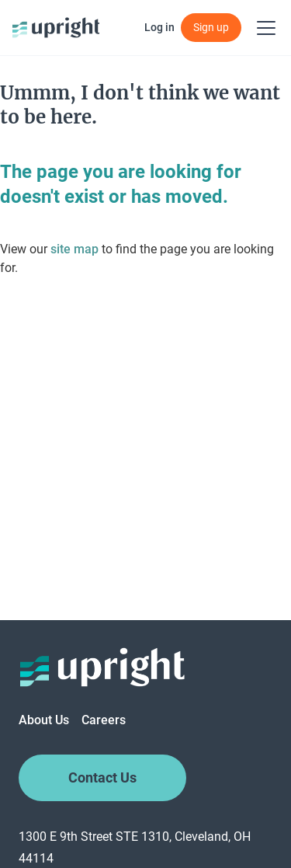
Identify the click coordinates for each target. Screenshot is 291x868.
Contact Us (102, 778)
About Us (44, 720)
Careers (104, 720)
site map (74, 249)
